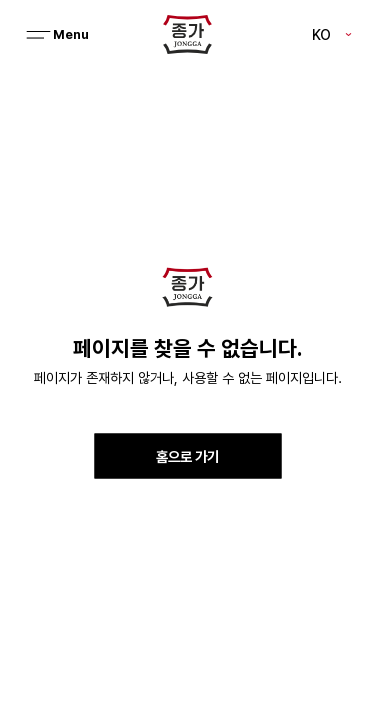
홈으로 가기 (187, 455)
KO (321, 33)
